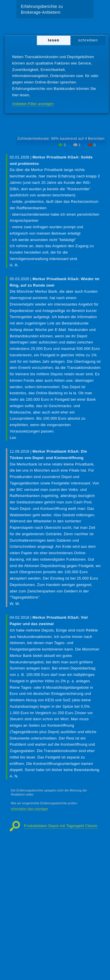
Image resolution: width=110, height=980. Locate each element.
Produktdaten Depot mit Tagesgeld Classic (61, 826)
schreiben (88, 40)
